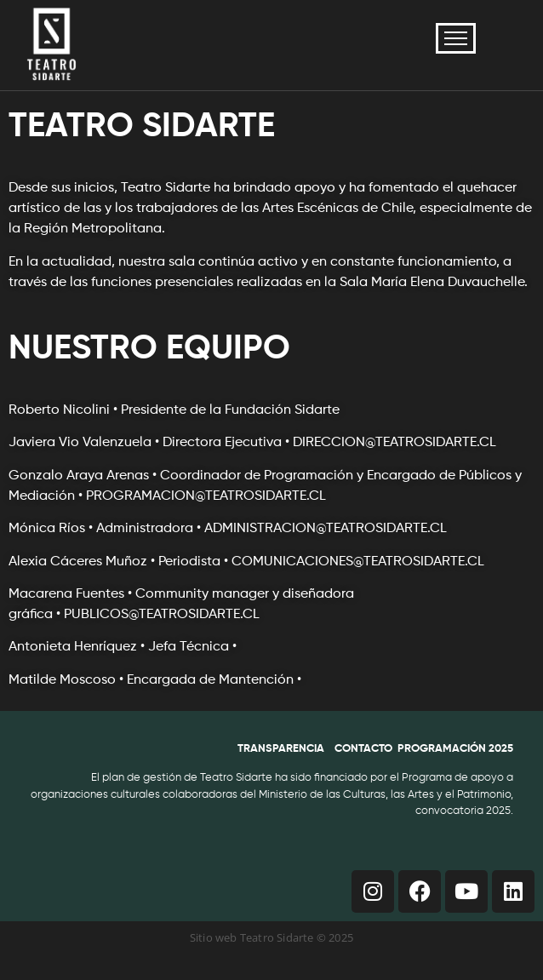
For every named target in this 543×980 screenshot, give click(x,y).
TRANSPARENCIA (281, 749)
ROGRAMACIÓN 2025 (459, 749)
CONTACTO (363, 749)
